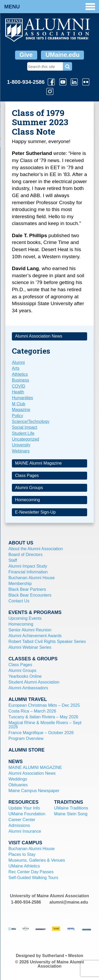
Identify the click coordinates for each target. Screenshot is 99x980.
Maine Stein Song (71, 814)
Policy (18, 416)
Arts (16, 368)
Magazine (21, 410)
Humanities (22, 398)
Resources (23, 802)
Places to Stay (22, 854)
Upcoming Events (25, 618)
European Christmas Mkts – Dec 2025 (44, 705)
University (21, 445)
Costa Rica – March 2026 (32, 711)
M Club (19, 404)
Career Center (22, 820)
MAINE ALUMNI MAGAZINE (35, 767)
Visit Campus (25, 843)
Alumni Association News (39, 336)
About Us (21, 543)
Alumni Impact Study (28, 566)
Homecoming (27, 500)
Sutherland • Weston (63, 956)
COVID (19, 386)
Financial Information (28, 572)
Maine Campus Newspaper (34, 791)
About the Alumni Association (36, 549)
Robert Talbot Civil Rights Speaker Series (47, 642)
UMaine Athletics (24, 866)
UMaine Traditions (71, 808)
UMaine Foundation (27, 814)
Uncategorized (25, 439)
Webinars (21, 451)
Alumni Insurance (25, 831)
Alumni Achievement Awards (35, 636)
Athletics (20, 374)
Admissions (19, 825)
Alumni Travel (28, 699)
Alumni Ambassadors (28, 688)
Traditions (69, 802)
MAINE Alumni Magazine (38, 463)
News (16, 762)
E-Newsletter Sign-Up (35, 512)
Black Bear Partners (27, 589)
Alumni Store (27, 750)
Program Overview (26, 738)
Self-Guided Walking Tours (33, 878)
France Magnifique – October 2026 (41, 733)
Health (18, 392)
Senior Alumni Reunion (30, 630)
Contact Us (19, 601)
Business (20, 380)
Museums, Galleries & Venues (37, 860)
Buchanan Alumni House (32, 578)
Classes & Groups (33, 659)
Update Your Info (24, 808)
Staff (13, 560)
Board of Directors (25, 555)
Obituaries (18, 785)
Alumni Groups (29, 488)
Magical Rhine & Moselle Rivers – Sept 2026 (45, 725)
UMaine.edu (62, 55)
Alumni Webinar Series (30, 647)
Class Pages (27, 476)
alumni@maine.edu (69, 902)
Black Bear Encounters (30, 595)
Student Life (23, 433)
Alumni (18, 362)
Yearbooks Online (25, 676)
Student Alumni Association (34, 682)
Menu (50, 7)
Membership (20, 584)
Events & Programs (35, 612)
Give (26, 55)
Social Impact (25, 427)
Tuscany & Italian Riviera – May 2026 (43, 717)
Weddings (18, 779)
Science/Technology (31, 421)
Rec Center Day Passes (31, 872)
